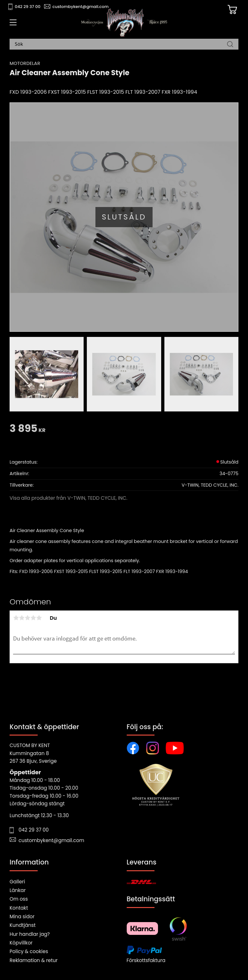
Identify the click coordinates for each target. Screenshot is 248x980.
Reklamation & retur (34, 960)
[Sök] (230, 44)
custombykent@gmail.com (80, 7)
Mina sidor (22, 916)
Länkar (18, 890)
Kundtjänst (23, 925)
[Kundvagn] (232, 10)
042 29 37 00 (28, 7)
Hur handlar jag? (30, 934)
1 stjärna (16, 618)
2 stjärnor (22, 618)
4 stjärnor (33, 618)
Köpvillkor (21, 943)
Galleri (17, 882)
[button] (12, 25)
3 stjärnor (27, 618)
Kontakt (19, 908)
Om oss (19, 899)
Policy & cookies (29, 951)
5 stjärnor (39, 618)
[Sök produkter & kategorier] (121, 44)
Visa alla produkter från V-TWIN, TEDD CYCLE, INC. (68, 498)
